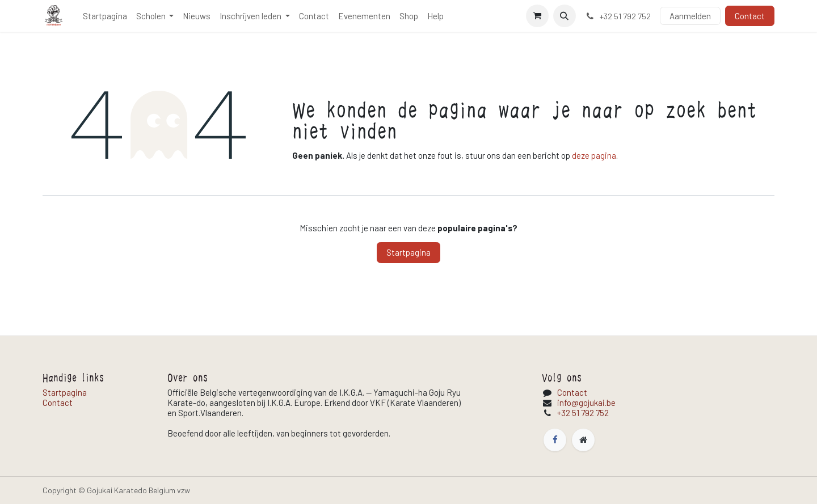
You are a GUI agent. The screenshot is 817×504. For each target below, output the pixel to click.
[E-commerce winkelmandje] (537, 16)
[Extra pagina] (583, 440)
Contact (750, 16)
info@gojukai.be (586, 403)
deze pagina (594, 155)
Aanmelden (690, 16)
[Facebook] (555, 440)
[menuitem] (105, 16)
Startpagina (408, 252)
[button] (565, 16)
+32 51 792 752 (583, 413)
